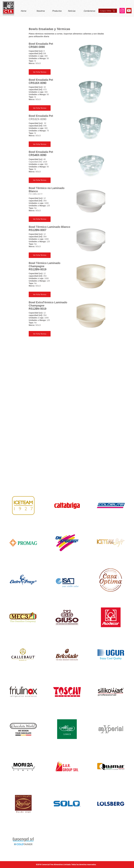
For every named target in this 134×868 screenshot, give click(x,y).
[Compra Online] (108, 11)
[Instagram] (122, 11)
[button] (40, 72)
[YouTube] (129, 11)
